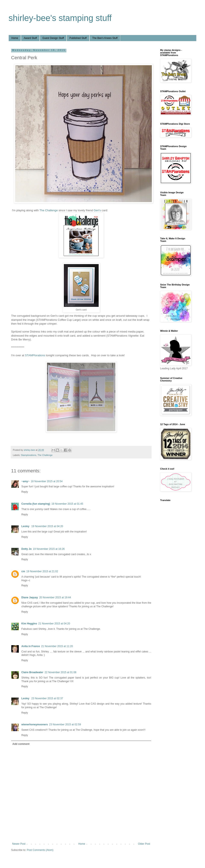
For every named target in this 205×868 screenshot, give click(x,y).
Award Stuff (30, 38)
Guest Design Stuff (53, 38)
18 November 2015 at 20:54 (47, 481)
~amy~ (25, 481)
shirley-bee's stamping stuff (60, 18)
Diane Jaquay (30, 597)
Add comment (21, 744)
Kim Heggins (29, 624)
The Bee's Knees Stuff (105, 38)
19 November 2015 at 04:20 (47, 526)
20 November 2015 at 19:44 (55, 597)
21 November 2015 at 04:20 (54, 624)
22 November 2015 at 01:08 (61, 672)
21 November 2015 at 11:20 (57, 646)
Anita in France (31, 646)
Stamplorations (29, 455)
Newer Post (19, 844)
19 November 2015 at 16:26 (49, 549)
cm (23, 571)
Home (15, 38)
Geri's (97, 210)
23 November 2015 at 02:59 (65, 725)
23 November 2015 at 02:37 (47, 698)
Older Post (144, 844)
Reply (25, 492)
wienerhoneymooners (35, 725)
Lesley (26, 526)
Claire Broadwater (32, 672)
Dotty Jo (26, 549)
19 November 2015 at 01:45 (67, 504)
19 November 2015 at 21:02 (42, 571)
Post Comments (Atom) (40, 850)
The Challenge (49, 210)
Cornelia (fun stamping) (36, 504)
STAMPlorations (35, 355)
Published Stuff (78, 38)
